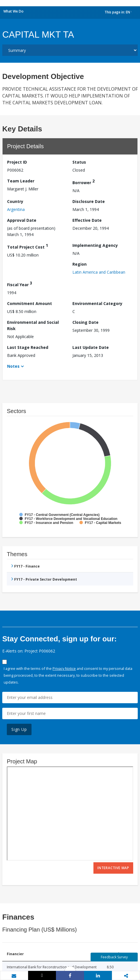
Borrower (83, 182)
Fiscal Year (20, 284)
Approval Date (22, 220)
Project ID (17, 162)
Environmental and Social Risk (33, 325)
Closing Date (85, 322)
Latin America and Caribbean (99, 272)
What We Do (13, 11)
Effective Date (87, 220)
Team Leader (21, 181)
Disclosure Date (89, 201)
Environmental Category (97, 303)
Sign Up (19, 729)
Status (79, 162)
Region (80, 264)
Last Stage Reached (28, 347)
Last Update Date (91, 347)
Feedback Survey (114, 957)
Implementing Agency (95, 245)
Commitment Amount (30, 303)
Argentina (16, 209)
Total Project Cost (28, 246)
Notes (13, 366)
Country (15, 201)
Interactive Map (113, 868)
